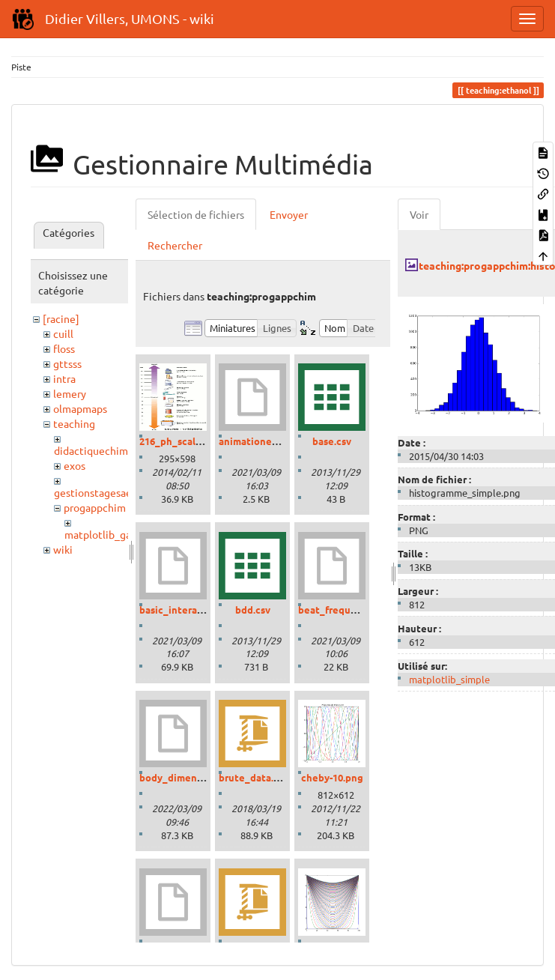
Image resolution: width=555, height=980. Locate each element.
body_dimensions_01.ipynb (202, 777)
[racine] (61, 318)
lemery (70, 393)
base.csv (332, 441)
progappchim (95, 507)
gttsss (67, 363)
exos (75, 465)
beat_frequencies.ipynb (354, 610)
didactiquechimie (95, 450)
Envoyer (289, 214)
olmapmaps (80, 408)
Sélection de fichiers (196, 214)
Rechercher (175, 245)
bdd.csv (253, 610)
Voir (419, 214)
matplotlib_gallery (108, 534)
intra (64, 378)
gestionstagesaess (97, 492)
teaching (74, 423)
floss (64, 348)
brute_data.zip (253, 777)
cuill (63, 333)
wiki (63, 549)
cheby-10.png (332, 777)
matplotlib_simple (449, 679)
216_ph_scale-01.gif (185, 441)
